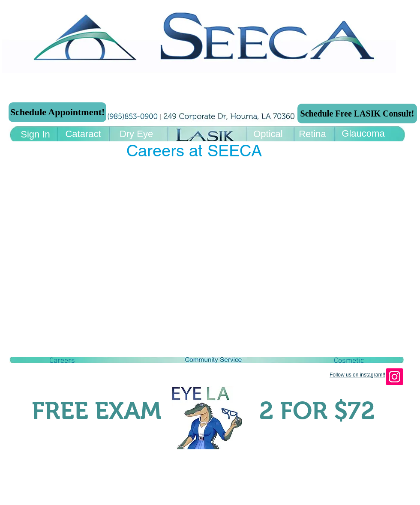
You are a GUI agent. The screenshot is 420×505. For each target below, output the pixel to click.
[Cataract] (83, 134)
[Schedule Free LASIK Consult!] (357, 114)
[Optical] (268, 134)
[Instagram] (394, 377)
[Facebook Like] (66, 390)
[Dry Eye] (136, 134)
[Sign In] (35, 135)
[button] (62, 361)
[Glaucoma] (363, 134)
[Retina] (312, 134)
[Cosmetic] (349, 361)
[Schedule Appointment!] (57, 112)
